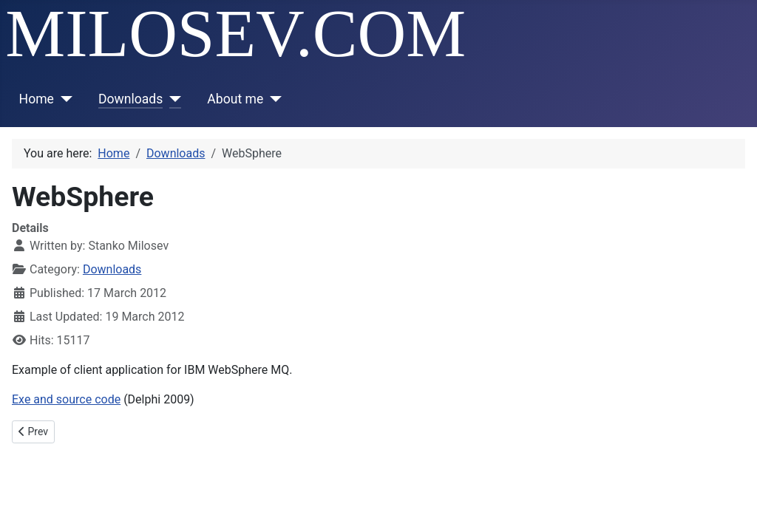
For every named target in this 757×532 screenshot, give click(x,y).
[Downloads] (172, 99)
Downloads (130, 99)
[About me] (272, 99)
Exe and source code (66, 399)
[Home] (63, 99)
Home (37, 99)
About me (235, 99)
